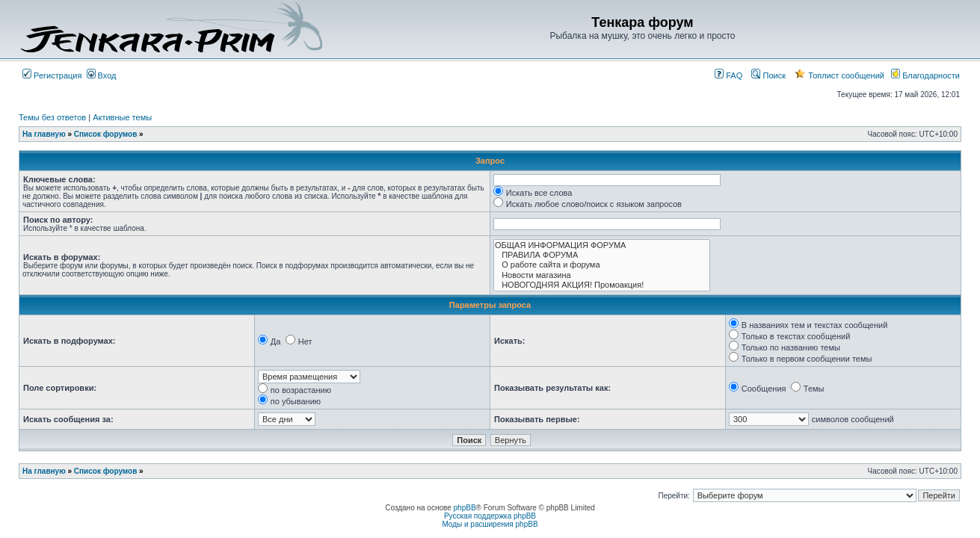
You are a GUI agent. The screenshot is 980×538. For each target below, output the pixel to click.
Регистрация (52, 75)
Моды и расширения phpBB (490, 524)
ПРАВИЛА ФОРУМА (602, 255)
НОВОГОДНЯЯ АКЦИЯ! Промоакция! (602, 285)
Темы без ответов (52, 117)
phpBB (465, 508)
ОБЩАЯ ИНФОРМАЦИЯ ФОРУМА (602, 245)
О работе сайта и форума (602, 265)
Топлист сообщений (839, 75)
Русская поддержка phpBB (490, 516)
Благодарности (925, 75)
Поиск (768, 75)
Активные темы (122, 117)
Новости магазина (602, 275)
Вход (102, 75)
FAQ (728, 75)
